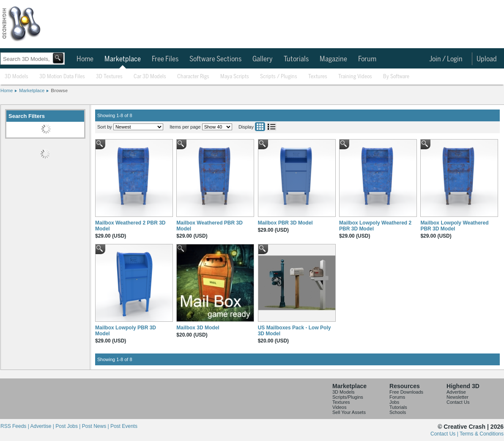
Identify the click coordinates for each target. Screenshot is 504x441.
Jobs (394, 402)
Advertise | (43, 426)
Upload (487, 59)
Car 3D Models (150, 77)
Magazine (333, 59)
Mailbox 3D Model (198, 328)
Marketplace (123, 59)
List (271, 127)
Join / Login (446, 59)
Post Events (124, 426)
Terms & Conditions (482, 434)
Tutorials (296, 59)
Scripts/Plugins (348, 397)
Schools (398, 412)
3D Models (16, 77)
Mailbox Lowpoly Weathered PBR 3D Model (454, 226)
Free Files (165, 59)
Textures (318, 77)
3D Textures (109, 77)
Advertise (456, 392)
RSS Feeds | (15, 426)
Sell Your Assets (349, 412)
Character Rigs (193, 77)
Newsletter (457, 397)
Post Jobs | (68, 426)
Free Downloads (406, 392)
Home (85, 59)
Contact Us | (445, 434)
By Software (396, 77)
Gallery (263, 59)
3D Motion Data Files (62, 77)
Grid (260, 127)
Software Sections (215, 59)
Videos (339, 407)
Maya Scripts (235, 77)
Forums (397, 397)
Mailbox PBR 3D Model (285, 223)
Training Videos (355, 77)
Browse (59, 90)
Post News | (96, 426)
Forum (367, 59)
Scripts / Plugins (279, 77)
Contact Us (458, 402)
